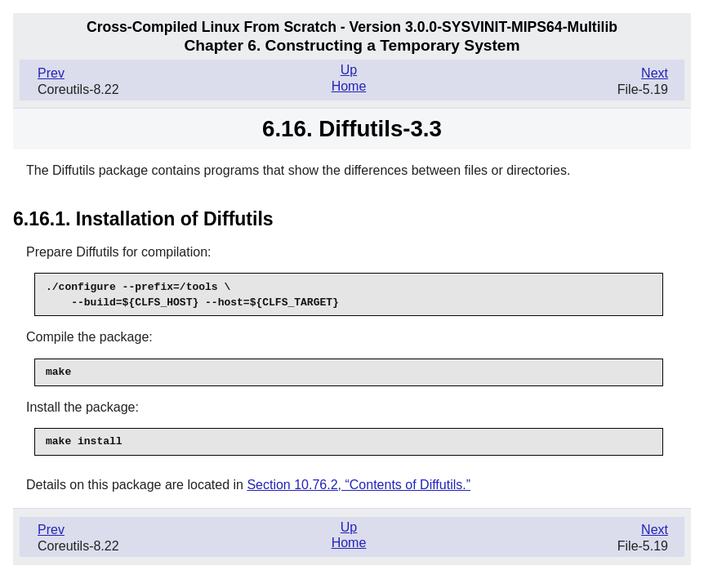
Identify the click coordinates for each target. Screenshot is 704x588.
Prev (51, 73)
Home (349, 86)
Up (349, 70)
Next (655, 73)
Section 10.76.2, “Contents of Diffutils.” (359, 485)
